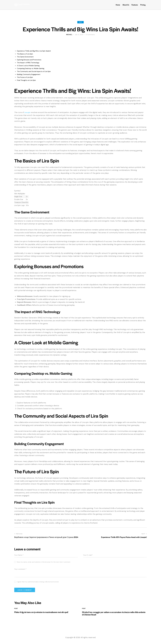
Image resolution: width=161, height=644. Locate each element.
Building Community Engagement (30, 74)
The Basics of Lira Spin (26, 54)
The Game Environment (27, 57)
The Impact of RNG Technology (30, 63)
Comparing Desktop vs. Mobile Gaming (33, 68)
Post (80, 22)
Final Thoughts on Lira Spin (28, 80)
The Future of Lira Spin (26, 77)
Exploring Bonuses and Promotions (31, 60)
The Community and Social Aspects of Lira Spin (36, 71)
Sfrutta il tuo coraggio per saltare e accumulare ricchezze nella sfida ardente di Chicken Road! (113, 615)
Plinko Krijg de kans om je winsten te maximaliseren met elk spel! (44, 615)
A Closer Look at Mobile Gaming (30, 66)
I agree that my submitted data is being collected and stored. (38, 582)
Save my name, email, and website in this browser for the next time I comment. (44, 562)
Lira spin (28, 112)
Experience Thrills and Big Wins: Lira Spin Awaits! (36, 51)
